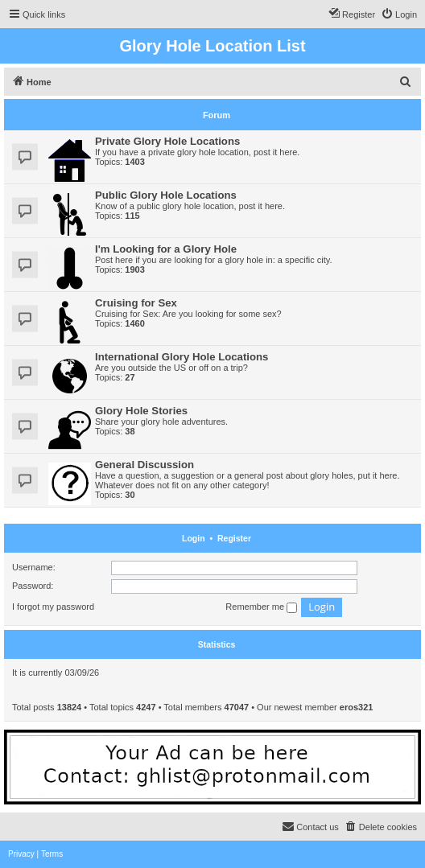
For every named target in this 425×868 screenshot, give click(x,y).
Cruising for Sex (136, 303)
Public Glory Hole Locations (166, 195)
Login (194, 538)
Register (234, 538)
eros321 (357, 707)
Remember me (261, 607)
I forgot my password (53, 607)
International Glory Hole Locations (182, 357)
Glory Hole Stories (141, 411)
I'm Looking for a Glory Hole (166, 249)
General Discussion (144, 465)
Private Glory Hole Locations (167, 141)
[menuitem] (399, 14)
